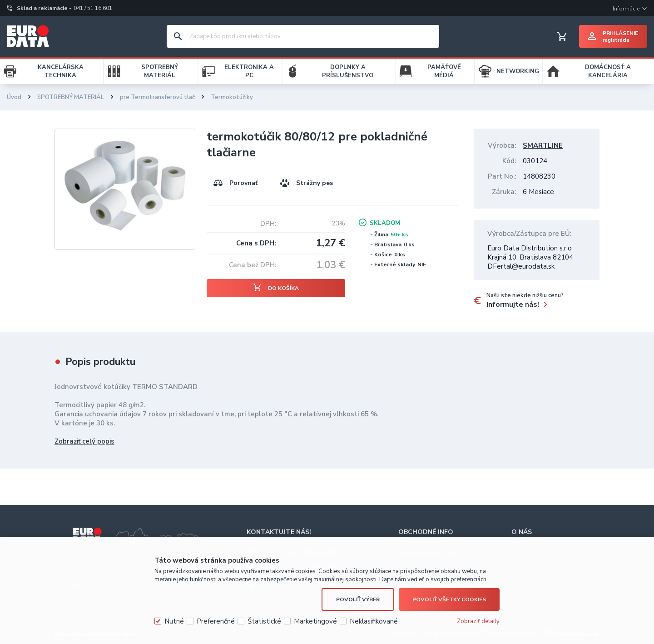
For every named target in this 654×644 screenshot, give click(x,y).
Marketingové (315, 621)
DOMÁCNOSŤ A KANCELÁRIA (608, 71)
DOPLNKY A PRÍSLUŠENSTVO (348, 71)
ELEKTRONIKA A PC (249, 71)
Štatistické (264, 621)
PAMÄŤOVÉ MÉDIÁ (444, 71)
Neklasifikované (374, 621)
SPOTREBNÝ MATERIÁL (160, 71)
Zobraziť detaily (478, 621)
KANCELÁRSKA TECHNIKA (61, 71)
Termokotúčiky (232, 97)
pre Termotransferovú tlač (157, 97)
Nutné (174, 621)
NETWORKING (518, 71)
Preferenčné (216, 621)
